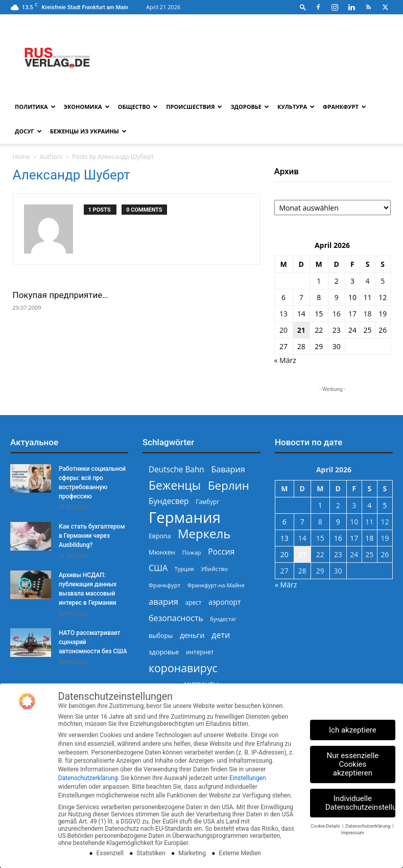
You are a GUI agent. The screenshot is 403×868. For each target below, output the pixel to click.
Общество (138, 107)
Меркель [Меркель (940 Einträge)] (204, 533)
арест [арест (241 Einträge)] (194, 602)
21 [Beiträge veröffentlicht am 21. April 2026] (301, 330)
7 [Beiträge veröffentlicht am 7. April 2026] (301, 297)
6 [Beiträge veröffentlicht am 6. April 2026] (283, 297)
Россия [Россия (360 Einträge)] (221, 552)
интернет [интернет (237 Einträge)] (200, 652)
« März (285, 360)
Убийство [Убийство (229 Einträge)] (214, 569)
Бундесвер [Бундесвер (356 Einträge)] (169, 501)
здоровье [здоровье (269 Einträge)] (164, 652)
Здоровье (250, 107)
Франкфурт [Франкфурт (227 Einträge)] (164, 585)
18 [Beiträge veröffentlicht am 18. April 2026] (368, 314)
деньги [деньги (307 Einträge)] (192, 635)
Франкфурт (345, 107)
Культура (296, 107)
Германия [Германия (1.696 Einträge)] (185, 518)
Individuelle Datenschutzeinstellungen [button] (360, 803)
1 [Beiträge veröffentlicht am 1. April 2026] (319, 281)
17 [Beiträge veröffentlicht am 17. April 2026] (352, 314)
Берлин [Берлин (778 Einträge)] (229, 485)
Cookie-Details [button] (326, 826)
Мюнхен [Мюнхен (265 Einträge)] (162, 552)
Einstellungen (248, 778)
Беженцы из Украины (88, 131)
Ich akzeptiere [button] (353, 730)
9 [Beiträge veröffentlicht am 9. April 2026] (337, 297)
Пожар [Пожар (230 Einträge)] (191, 552)
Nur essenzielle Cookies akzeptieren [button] (353, 764)
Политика (35, 107)
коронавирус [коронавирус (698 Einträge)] (183, 668)
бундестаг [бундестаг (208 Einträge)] (223, 619)
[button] (303, 7)
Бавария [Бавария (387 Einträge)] (228, 470)
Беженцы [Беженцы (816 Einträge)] (175, 485)
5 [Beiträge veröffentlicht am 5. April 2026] (383, 281)
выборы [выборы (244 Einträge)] (161, 636)
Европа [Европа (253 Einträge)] (160, 536)
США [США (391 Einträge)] (158, 568)
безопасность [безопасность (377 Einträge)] (176, 618)
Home (21, 157)
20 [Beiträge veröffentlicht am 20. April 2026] (283, 330)
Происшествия (194, 107)
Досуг (28, 131)
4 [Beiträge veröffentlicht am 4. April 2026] (368, 281)
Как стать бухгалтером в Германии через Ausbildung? (92, 536)
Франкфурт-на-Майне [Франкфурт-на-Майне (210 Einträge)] (216, 585)
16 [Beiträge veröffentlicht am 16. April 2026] (337, 314)
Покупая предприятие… (61, 295)
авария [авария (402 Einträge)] (163, 601)
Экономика (87, 107)
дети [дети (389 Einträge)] (221, 635)
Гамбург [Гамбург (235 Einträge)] (207, 502)
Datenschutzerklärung (88, 778)
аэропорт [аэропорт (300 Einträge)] (225, 602)
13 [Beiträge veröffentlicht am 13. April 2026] (283, 314)
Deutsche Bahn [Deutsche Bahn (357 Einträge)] (176, 470)
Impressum (353, 833)
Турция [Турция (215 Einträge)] (184, 569)
